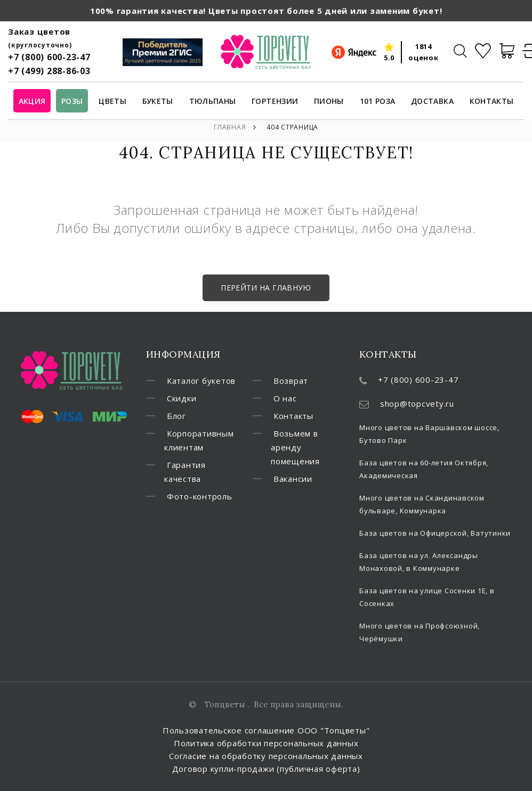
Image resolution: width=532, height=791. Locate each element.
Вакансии (293, 479)
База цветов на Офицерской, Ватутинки (435, 533)
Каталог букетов (201, 381)
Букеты (158, 102)
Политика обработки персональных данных (266, 743)
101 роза (378, 102)
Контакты (492, 102)
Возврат (291, 381)
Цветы (112, 102)
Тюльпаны (213, 102)
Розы (72, 102)
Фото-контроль (200, 496)
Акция (32, 102)
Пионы (329, 102)
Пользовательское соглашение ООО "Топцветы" (266, 730)
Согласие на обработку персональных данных (266, 756)
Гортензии (275, 102)
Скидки (182, 398)
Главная (230, 127)
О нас (285, 398)
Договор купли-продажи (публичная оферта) (266, 769)
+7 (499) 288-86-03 (49, 71)
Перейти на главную (266, 288)
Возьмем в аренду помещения (295, 447)
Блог (176, 416)
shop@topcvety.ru (417, 403)
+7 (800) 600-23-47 (49, 57)
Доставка (432, 102)
